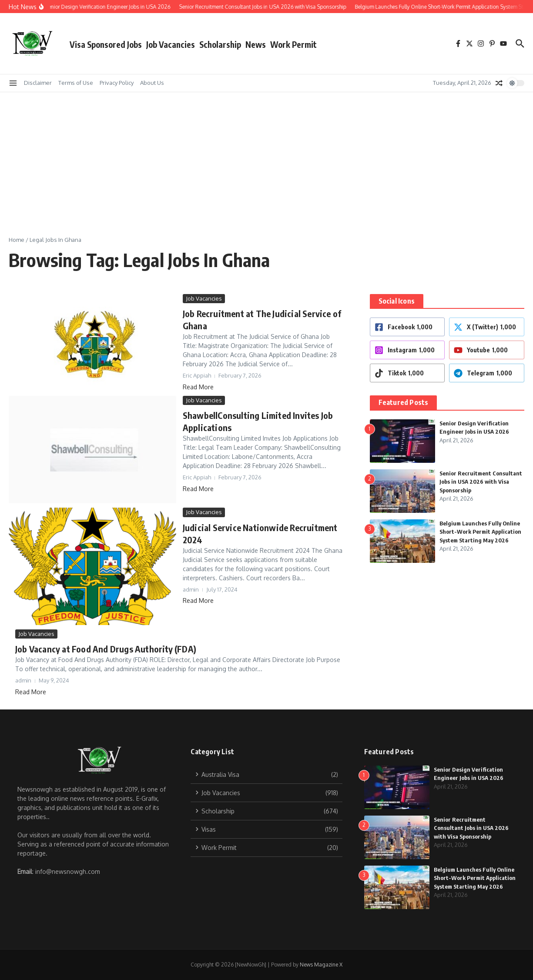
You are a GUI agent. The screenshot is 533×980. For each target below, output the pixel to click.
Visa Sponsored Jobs (106, 44)
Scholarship (220, 44)
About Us (152, 83)
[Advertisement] (267, 157)
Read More (198, 387)
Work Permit (293, 44)
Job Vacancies (171, 44)
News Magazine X (321, 965)
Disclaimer (38, 83)
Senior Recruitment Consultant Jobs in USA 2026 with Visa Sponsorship (481, 482)
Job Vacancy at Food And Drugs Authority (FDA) (106, 649)
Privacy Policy (117, 83)
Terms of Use (76, 83)
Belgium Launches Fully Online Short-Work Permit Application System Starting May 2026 (480, 532)
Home (17, 240)
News (256, 44)
